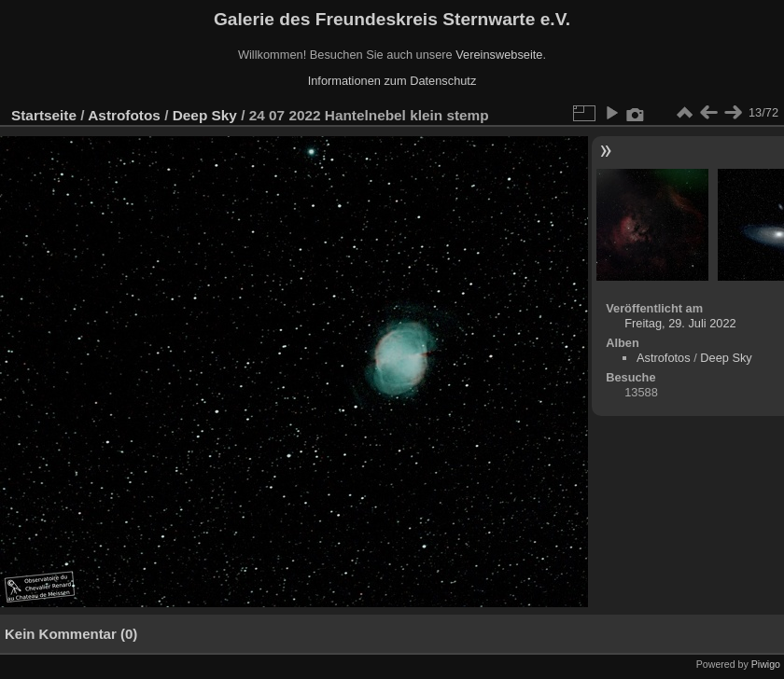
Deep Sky (205, 115)
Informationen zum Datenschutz (392, 81)
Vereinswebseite (499, 55)
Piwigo (766, 664)
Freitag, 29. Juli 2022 (680, 323)
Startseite (44, 115)
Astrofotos (124, 115)
